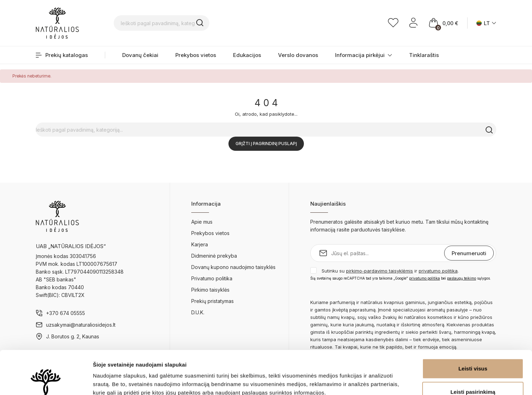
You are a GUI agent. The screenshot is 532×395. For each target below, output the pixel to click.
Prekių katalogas (62, 55)
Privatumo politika (212, 278)
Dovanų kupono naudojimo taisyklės (233, 267)
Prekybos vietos (196, 55)
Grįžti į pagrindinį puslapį (266, 144)
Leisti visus (473, 325)
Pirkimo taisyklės (210, 290)
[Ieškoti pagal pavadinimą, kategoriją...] (208, 23)
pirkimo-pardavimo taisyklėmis (380, 271)
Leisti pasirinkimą (473, 348)
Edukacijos (247, 55)
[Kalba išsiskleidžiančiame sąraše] (486, 23)
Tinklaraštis (424, 55)
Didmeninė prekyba (214, 256)
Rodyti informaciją (363, 381)
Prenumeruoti (469, 253)
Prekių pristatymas (213, 301)
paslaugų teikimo (462, 278)
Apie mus (202, 222)
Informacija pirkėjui (364, 55)
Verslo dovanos (298, 55)
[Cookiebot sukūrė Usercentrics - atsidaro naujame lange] (46, 381)
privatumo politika (438, 271)
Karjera (200, 244)
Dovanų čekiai (140, 55)
